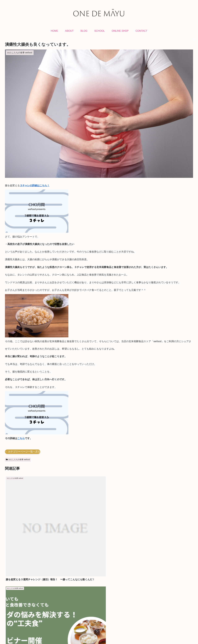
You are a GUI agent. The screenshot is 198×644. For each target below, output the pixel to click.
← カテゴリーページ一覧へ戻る (23, 452)
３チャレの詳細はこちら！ (35, 185)
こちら (21, 438)
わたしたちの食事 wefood (18, 460)
